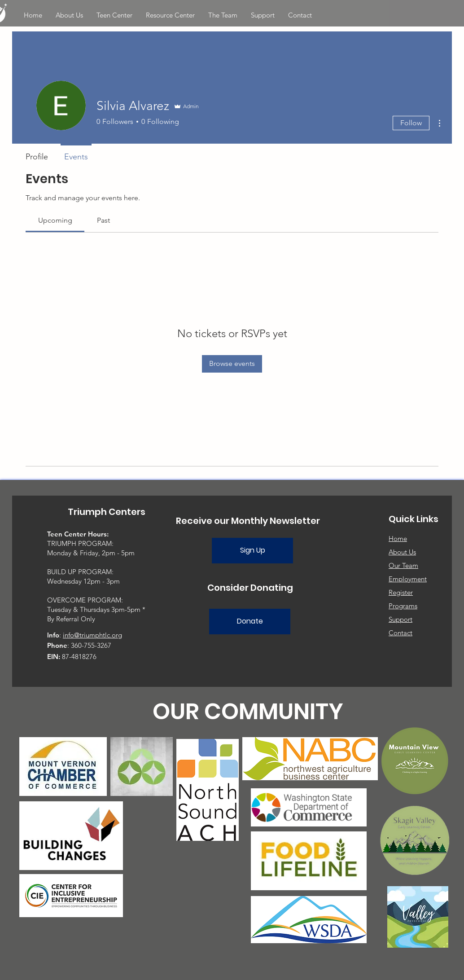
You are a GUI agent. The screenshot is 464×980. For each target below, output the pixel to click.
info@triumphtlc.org (92, 635)
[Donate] (250, 622)
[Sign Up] (252, 551)
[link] (55, 220)
